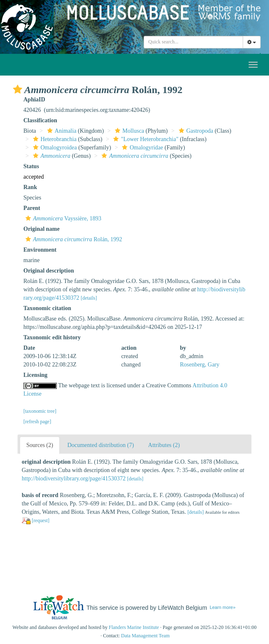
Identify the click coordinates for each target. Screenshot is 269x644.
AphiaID (34, 100)
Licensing (36, 375)
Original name (42, 229)
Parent (32, 208)
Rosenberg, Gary (200, 365)
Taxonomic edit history (52, 337)
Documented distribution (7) (100, 445)
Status (31, 166)
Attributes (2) (164, 445)
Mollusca (128, 131)
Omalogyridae (141, 148)
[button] (18, 89)
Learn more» (223, 607)
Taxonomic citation (47, 308)
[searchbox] (193, 42)
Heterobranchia (54, 139)
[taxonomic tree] (40, 411)
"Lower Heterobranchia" (145, 139)
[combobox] (193, 42)
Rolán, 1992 (73, 239)
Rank (30, 187)
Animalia (61, 131)
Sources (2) (40, 445)
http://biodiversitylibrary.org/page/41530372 (74, 479)
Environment (40, 250)
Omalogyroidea (54, 148)
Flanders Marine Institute (134, 627)
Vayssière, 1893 (62, 218)
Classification (40, 120)
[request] (41, 520)
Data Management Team (146, 636)
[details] (89, 298)
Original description (49, 271)
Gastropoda (195, 131)
